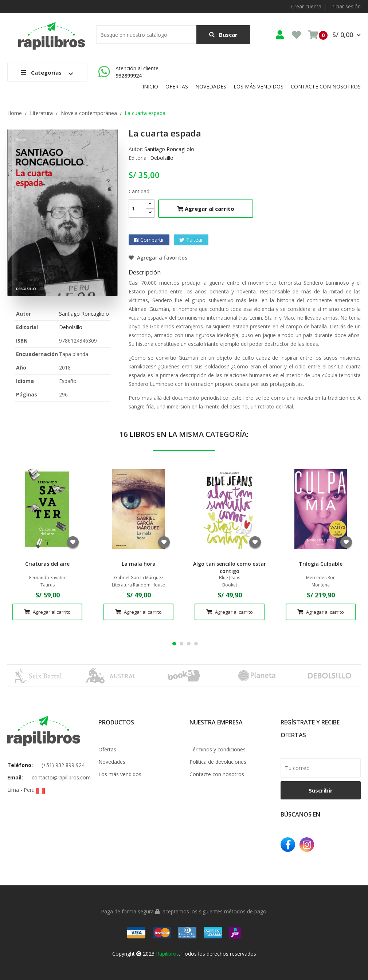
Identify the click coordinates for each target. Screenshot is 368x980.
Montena (321, 585)
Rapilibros (167, 954)
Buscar (223, 35)
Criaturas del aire (47, 564)
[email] (321, 768)
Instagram (307, 845)
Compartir (152, 240)
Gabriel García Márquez (139, 578)
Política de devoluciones (218, 762)
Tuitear (195, 240)
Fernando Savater (47, 578)
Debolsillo (71, 327)
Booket (230, 585)
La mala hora (139, 564)
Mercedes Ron (321, 578)
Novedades (112, 762)
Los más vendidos (120, 774)
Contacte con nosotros (217, 774)
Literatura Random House (138, 585)
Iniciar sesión (345, 6)
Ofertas (107, 749)
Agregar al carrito (206, 209)
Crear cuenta (306, 6)
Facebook (288, 845)
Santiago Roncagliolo (84, 314)
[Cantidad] (137, 209)
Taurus (48, 585)
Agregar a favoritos (158, 258)
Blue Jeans (230, 578)
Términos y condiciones (218, 749)
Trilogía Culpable (321, 564)
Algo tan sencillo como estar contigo (230, 567)
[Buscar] (173, 35)
